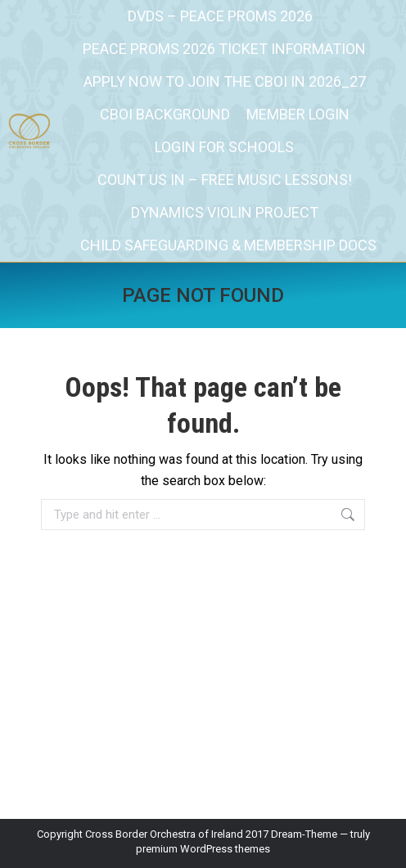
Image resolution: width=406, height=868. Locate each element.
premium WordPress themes (203, 849)
